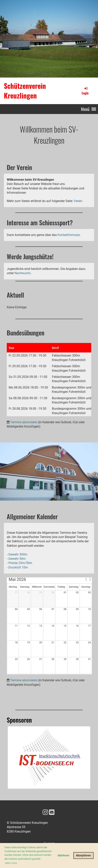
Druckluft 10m (18, 567)
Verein (78, 201)
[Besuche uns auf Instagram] (45, 812)
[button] (86, 579)
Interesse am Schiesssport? (40, 222)
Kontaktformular (69, 235)
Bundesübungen (26, 333)
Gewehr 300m (18, 554)
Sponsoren (19, 720)
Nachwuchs (23, 273)
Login (85, 91)
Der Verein (19, 167)
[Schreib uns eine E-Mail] (52, 812)
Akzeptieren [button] (83, 855)
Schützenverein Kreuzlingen (25, 91)
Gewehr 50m (17, 559)
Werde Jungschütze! (30, 256)
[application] (49, 626)
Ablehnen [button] (63, 855)
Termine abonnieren (24, 422)
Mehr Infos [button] (11, 863)
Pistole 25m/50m (20, 563)
